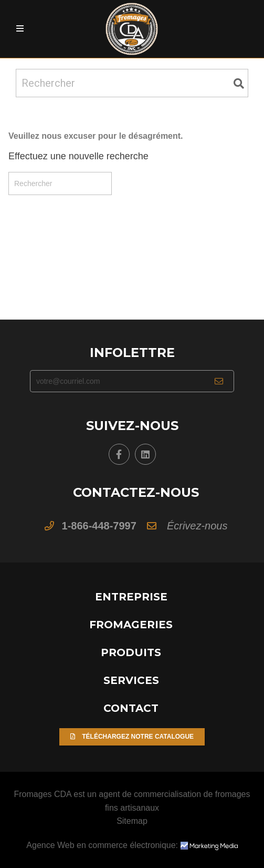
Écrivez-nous (197, 526)
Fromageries (131, 625)
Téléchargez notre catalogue (132, 737)
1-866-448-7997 (99, 526)
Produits (131, 652)
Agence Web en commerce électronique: (132, 845)
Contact (131, 708)
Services (131, 680)
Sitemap (132, 821)
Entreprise (131, 597)
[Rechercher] (132, 83)
